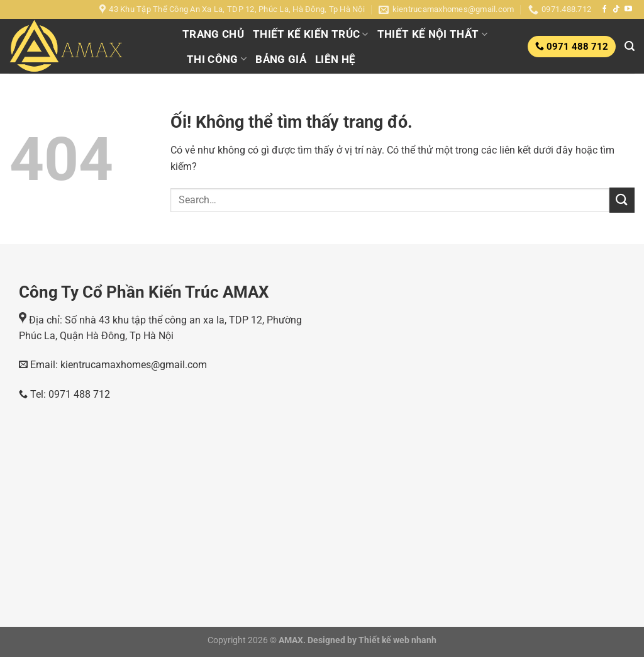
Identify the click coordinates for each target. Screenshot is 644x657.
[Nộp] (622, 200)
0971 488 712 (576, 47)
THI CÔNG (217, 59)
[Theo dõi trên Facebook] (604, 9)
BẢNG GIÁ (281, 59)
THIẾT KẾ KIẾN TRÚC (311, 34)
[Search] (630, 46)
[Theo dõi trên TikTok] (616, 9)
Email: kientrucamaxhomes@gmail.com (117, 365)
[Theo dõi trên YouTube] (628, 9)
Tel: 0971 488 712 (64, 394)
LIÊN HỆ (335, 59)
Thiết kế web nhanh (397, 640)
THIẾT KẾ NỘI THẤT (432, 34)
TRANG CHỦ (213, 34)
